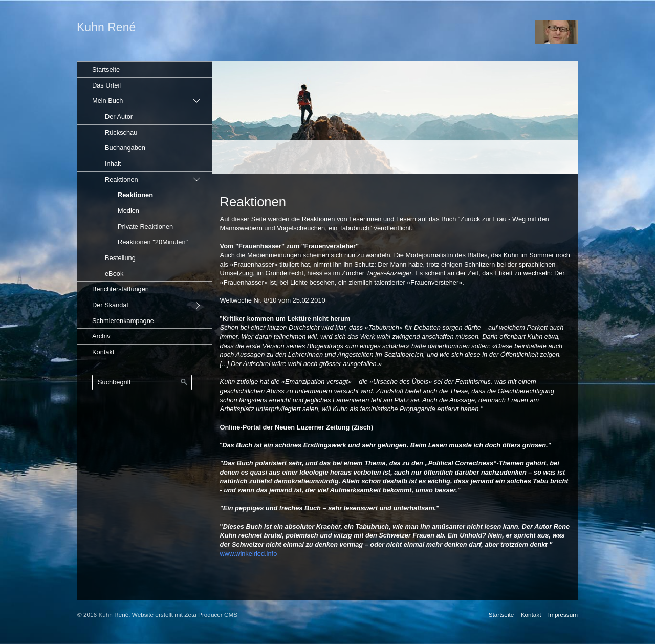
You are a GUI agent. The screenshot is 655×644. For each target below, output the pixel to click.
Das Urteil (106, 85)
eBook (114, 274)
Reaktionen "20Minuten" (153, 242)
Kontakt (103, 352)
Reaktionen (122, 179)
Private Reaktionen (145, 227)
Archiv (101, 336)
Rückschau (121, 132)
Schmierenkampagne (123, 321)
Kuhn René (106, 27)
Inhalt (113, 164)
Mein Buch (107, 101)
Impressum (563, 615)
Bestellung (120, 258)
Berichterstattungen (121, 289)
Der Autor (119, 116)
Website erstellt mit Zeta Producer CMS (185, 615)
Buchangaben (125, 148)
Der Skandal (110, 305)
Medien (128, 211)
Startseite (106, 69)
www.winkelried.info (249, 554)
